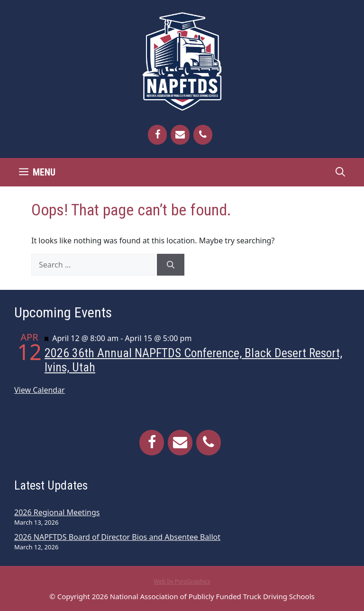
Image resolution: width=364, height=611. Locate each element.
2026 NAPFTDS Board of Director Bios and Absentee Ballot (117, 537)
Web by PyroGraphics (182, 581)
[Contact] (180, 135)
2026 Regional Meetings (57, 512)
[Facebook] (157, 135)
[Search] (171, 265)
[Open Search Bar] (340, 172)
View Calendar (40, 390)
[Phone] (203, 135)
